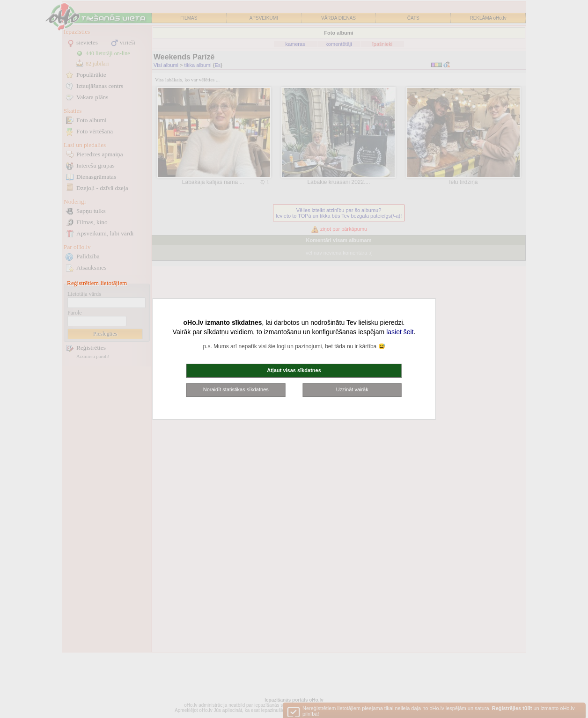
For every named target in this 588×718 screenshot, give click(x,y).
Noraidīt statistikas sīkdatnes (236, 389)
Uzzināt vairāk (352, 389)
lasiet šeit (400, 332)
